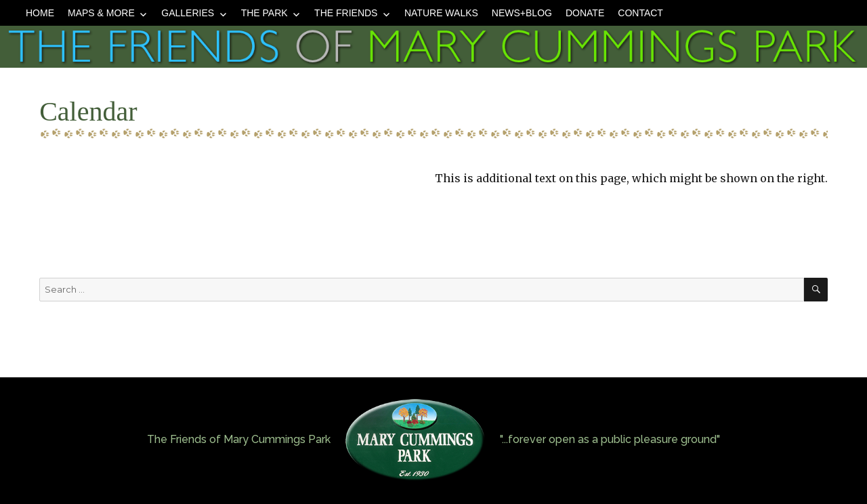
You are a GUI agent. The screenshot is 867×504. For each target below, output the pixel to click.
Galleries (188, 13)
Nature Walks (441, 13)
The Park (265, 13)
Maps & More (101, 13)
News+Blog (522, 13)
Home (40, 13)
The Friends (346, 13)
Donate (585, 13)
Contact (640, 13)
